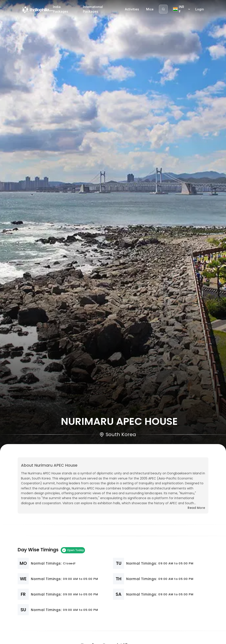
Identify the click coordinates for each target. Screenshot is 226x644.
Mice (150, 9)
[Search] (163, 9)
